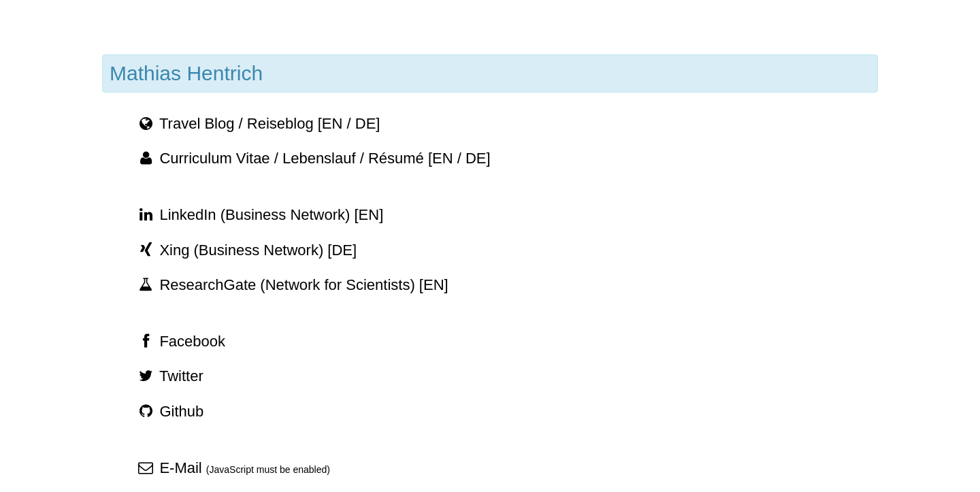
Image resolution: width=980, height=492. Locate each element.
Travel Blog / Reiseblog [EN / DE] (258, 124)
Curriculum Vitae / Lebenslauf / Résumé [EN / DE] (313, 158)
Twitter (170, 376)
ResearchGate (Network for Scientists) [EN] (292, 285)
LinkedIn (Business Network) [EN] (260, 215)
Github (170, 411)
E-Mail (233, 468)
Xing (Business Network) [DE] (246, 250)
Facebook (181, 341)
